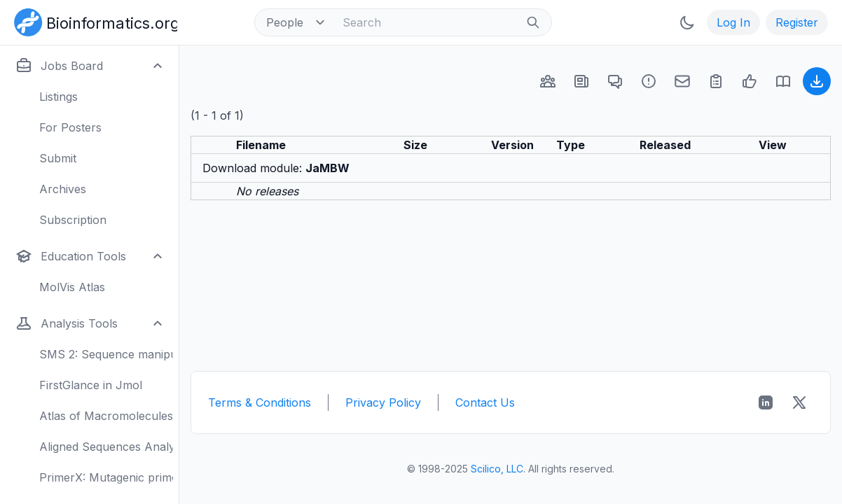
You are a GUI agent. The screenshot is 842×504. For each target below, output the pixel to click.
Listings (58, 97)
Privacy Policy (383, 402)
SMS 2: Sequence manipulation (106, 354)
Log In (733, 22)
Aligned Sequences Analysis (106, 447)
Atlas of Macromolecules (106, 416)
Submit (58, 158)
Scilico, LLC (497, 469)
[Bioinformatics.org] (93, 21)
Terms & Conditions (260, 402)
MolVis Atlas (72, 287)
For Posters (70, 127)
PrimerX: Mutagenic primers (106, 477)
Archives (63, 189)
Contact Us (485, 402)
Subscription (73, 220)
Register (797, 22)
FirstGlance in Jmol (91, 385)
